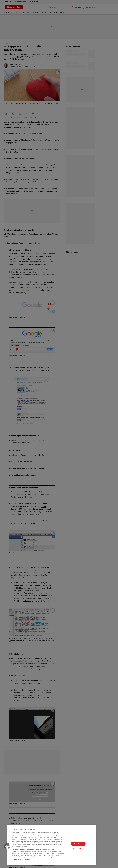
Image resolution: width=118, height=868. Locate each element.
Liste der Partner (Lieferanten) (21, 859)
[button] (7, 846)
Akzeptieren (78, 844)
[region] (52, 845)
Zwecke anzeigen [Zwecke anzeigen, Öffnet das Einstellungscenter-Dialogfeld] (78, 848)
